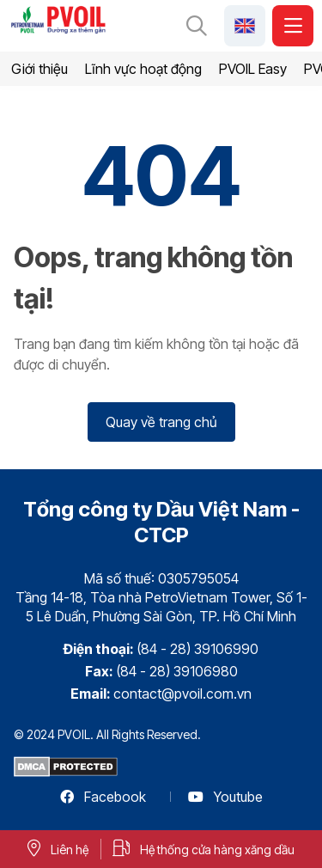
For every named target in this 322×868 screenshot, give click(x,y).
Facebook (103, 797)
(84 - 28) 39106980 (177, 671)
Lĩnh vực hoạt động (143, 69)
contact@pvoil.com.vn (182, 694)
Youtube (225, 797)
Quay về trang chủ (161, 422)
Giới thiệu (39, 69)
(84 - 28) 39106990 (197, 649)
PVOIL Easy (253, 69)
